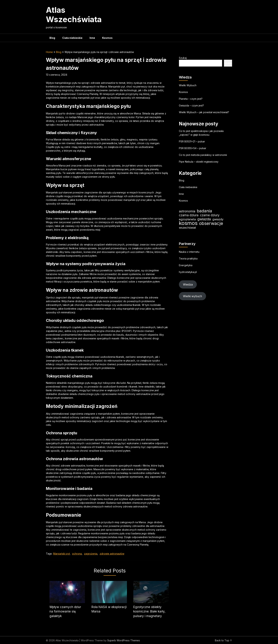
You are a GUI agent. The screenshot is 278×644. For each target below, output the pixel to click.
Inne (92, 38)
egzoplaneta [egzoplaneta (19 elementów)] (187, 219)
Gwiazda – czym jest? (191, 105)
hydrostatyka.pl (188, 272)
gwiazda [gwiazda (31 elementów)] (204, 219)
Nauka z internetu (189, 252)
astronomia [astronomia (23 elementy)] (187, 211)
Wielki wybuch (192, 296)
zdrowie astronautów (112, 554)
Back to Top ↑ (223, 640)
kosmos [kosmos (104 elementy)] (188, 223)
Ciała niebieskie (72, 38)
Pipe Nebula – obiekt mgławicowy (199, 162)
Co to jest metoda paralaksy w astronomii (203, 155)
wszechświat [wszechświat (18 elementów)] (187, 228)
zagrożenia (91, 554)
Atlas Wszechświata (74, 15)
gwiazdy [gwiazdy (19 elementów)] (218, 219)
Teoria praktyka (188, 259)
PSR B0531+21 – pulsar (192, 141)
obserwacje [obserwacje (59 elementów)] (211, 223)
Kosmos (107, 38)
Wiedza (188, 285)
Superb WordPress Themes (124, 640)
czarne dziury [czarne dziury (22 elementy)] (210, 215)
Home (49, 52)
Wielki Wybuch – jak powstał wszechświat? (204, 112)
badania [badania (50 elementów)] (204, 211)
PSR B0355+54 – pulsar (193, 148)
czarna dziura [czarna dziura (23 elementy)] (189, 215)
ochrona (77, 554)
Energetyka (186, 265)
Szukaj (183, 58)
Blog (52, 38)
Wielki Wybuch (188, 85)
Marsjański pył (61, 554)
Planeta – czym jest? (191, 99)
